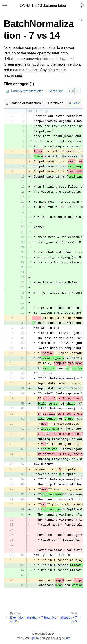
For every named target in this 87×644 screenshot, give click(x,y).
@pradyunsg (54, 638)
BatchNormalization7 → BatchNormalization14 (39, 91)
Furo (67, 638)
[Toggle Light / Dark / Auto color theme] (82, 6)
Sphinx (35, 638)
